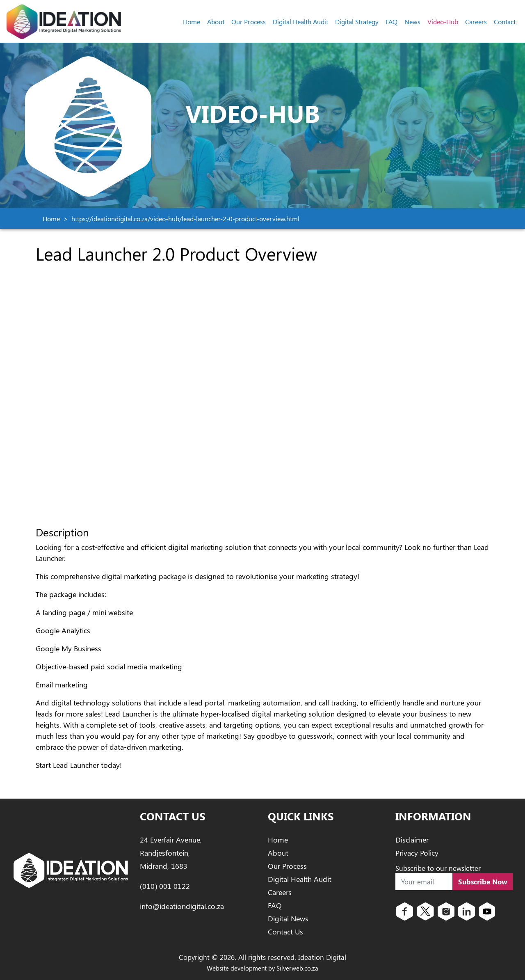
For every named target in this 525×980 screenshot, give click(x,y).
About (216, 22)
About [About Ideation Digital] (278, 853)
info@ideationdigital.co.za (182, 906)
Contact (505, 22)
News (412, 22)
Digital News (288, 918)
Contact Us (285, 932)
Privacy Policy (417, 853)
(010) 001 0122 (165, 886)
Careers (476, 22)
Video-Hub (443, 22)
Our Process (249, 22)
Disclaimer (412, 840)
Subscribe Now (483, 882)
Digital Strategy (357, 22)
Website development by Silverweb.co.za (262, 968)
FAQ (391, 22)
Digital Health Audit (300, 22)
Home (192, 22)
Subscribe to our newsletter (438, 868)
